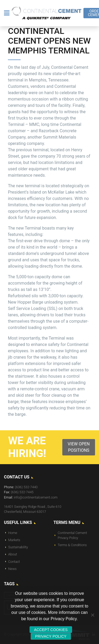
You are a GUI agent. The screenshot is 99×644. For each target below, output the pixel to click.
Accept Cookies (51, 630)
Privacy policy (51, 636)
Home (13, 533)
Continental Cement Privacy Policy (72, 535)
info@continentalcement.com (36, 497)
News (12, 569)
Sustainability (18, 547)
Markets (14, 540)
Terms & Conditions (72, 545)
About (13, 554)
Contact (14, 562)
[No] (92, 615)
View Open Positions (79, 447)
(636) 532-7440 (26, 487)
